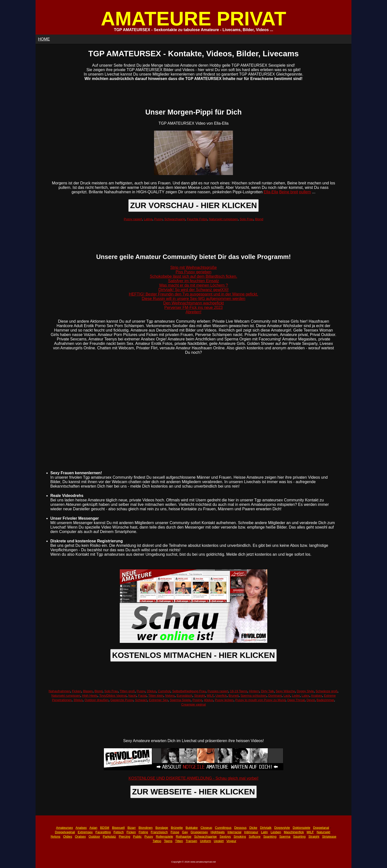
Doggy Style (305, 691)
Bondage (162, 828)
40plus (209, 700)
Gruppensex (199, 832)
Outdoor (94, 837)
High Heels (90, 696)
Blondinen (145, 828)
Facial (142, 696)
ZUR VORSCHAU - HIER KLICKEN (193, 205)
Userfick (221, 696)
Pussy (158, 219)
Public (137, 837)
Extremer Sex (158, 700)
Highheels (218, 832)
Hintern (254, 691)
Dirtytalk (266, 828)
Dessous (240, 828)
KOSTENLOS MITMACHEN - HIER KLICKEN (193, 655)
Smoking (240, 837)
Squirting (300, 837)
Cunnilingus (223, 828)
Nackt (132, 696)
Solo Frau (246, 219)
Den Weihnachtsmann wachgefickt (193, 303)
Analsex (317, 696)
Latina (148, 219)
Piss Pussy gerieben (194, 272)
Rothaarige (184, 837)
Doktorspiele (301, 828)
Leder (296, 696)
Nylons (170, 696)
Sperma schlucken (253, 696)
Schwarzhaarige (205, 837)
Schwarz (141, 700)
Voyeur (232, 841)
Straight (200, 696)
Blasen (88, 691)
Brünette (177, 828)
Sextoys (225, 837)
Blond (259, 219)
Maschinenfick (294, 832)
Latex (305, 696)
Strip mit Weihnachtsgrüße (193, 267)
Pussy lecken (224, 700)
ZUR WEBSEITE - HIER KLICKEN (193, 792)
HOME (44, 39)
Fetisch (119, 832)
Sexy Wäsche (285, 691)
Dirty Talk (268, 691)
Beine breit (289, 192)
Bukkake (192, 828)
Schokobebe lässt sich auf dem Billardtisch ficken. (193, 276)
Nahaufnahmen (59, 691)
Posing (197, 700)
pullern (305, 192)
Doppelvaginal (65, 832)
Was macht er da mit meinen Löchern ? (194, 285)
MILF (210, 696)
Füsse (175, 832)
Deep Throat (296, 700)
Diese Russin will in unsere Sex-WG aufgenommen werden (193, 299)
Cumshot (164, 691)
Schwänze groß (327, 691)
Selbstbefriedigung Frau (189, 691)
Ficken (77, 691)
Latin (264, 832)
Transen (191, 841)
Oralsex (80, 837)
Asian (93, 828)
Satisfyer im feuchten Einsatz (193, 281)
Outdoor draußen (96, 700)
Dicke (253, 828)
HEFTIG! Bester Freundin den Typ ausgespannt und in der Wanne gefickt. (193, 294)
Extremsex (85, 832)
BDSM (105, 828)
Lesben (276, 832)
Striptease (329, 837)
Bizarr (132, 828)
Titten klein (156, 696)
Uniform (205, 841)
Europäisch (184, 696)
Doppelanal (321, 828)
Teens (168, 841)
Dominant (275, 696)
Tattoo (157, 841)
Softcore (255, 837)
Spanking (270, 837)
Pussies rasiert (218, 691)
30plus (78, 700)
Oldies (68, 837)
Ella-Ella (271, 192)
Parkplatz (109, 837)
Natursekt (323, 832)
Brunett (234, 696)
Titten (179, 841)
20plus (152, 691)
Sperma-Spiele (180, 700)
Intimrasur (251, 832)
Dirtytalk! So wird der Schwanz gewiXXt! (194, 290)
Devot (311, 700)
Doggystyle (282, 828)
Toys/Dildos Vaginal (113, 696)
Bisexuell (118, 828)
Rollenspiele (164, 837)
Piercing (124, 837)
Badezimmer (325, 700)
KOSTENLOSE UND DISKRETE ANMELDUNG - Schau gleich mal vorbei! (193, 778)
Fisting (143, 832)
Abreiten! (193, 312)
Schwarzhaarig (175, 219)
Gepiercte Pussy (122, 700)
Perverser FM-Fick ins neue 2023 (194, 307)
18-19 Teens (239, 691)
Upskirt (219, 841)
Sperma (285, 837)
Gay (185, 832)
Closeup (206, 828)
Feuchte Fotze (197, 219)
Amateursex (64, 828)
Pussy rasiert (133, 219)
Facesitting (103, 832)
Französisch (159, 832)
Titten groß (127, 691)
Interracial (234, 832)
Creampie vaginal (193, 704)
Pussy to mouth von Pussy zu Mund (260, 700)
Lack (287, 696)
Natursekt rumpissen (223, 219)
